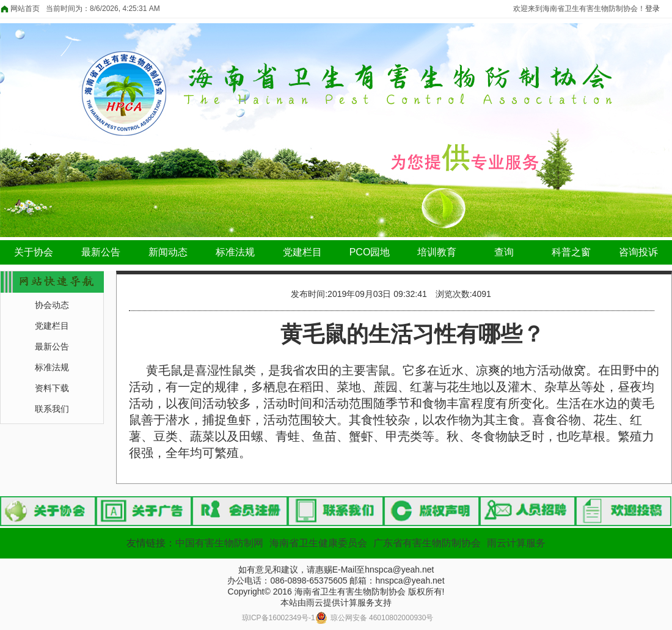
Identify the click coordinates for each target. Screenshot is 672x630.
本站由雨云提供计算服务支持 (336, 603)
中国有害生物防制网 (219, 543)
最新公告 (101, 252)
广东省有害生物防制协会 (427, 543)
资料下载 (52, 388)
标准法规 (235, 252)
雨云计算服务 (516, 543)
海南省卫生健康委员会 (318, 543)
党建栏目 (302, 252)
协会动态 (52, 305)
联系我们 (52, 409)
